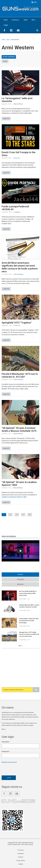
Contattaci (21, 854)
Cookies (21, 864)
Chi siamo (21, 850)
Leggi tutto (6, 118)
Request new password (9, 762)
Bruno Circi (17, 158)
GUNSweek (17, 212)
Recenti (20, 575)
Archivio (20, 584)
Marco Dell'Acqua (18, 104)
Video (26, 20)
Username (6, 742)
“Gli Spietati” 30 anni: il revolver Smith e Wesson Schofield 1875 (19, 429)
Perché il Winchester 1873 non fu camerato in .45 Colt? (20, 375)
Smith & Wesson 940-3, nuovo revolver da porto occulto (29, 606)
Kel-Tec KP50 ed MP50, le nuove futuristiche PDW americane (28, 593)
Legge (6, 25)
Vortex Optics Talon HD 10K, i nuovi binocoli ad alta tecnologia (29, 621)
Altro (33, 20)
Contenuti (15, 20)
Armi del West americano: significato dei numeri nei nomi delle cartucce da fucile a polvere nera (20, 267)
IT (34, 2)
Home (6, 20)
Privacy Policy (21, 861)
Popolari (20, 579)
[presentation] (18, 769)
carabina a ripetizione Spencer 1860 (14, 497)
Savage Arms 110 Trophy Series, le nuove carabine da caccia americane (29, 634)
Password (6, 751)
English (5, 61)
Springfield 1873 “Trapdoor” (17, 323)
